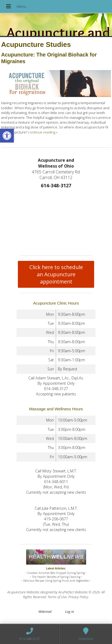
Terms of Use (57, 597)
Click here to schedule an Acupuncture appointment (56, 274)
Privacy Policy (78, 597)
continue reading (43, 132)
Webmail (45, 611)
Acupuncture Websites (23, 592)
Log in (69, 611)
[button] (7, 136)
